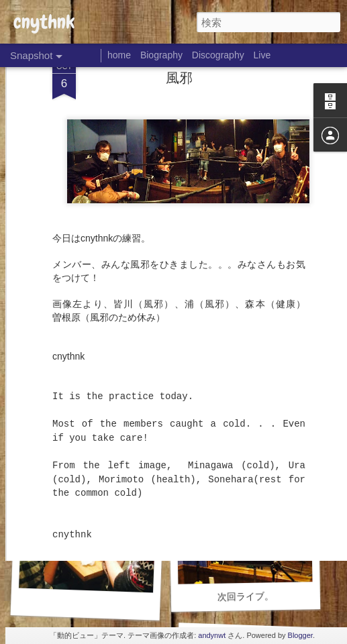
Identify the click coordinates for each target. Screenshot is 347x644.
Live (262, 55)
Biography (161, 55)
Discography (218, 55)
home (119, 55)
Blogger (300, 635)
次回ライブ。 (246, 596)
